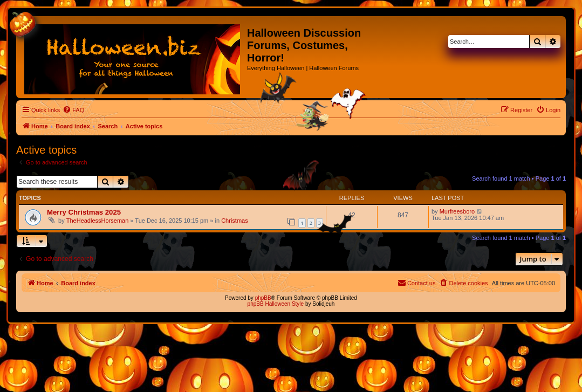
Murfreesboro (457, 211)
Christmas (235, 221)
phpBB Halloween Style (276, 304)
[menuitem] (73, 110)
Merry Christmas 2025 (84, 212)
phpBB (263, 298)
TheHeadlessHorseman (98, 221)
